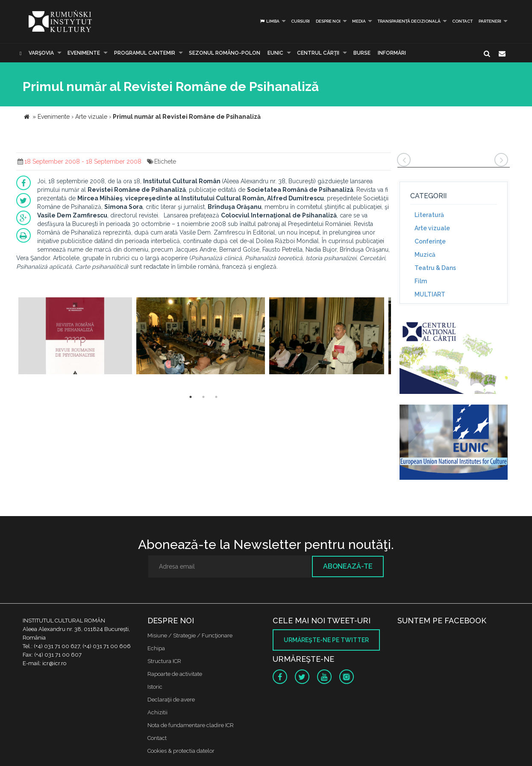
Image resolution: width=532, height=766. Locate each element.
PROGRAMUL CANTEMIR (145, 53)
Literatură (429, 215)
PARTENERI (490, 21)
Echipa (156, 648)
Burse (362, 53)
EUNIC (275, 53)
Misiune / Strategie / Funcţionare (190, 635)
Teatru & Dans (435, 268)
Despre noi (328, 21)
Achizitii (157, 712)
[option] (75, 337)
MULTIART (430, 294)
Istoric (155, 687)
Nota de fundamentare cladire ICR (191, 725)
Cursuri (300, 21)
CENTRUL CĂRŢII (318, 53)
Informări (392, 53)
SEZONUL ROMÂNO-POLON (225, 53)
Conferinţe (430, 241)
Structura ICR (164, 661)
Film (421, 281)
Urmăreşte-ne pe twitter (326, 640)
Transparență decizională (409, 21)
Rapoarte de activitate (175, 674)
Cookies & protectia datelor (181, 751)
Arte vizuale (432, 228)
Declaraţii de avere (171, 700)
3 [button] (216, 397)
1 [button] (191, 397)
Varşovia (41, 53)
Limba (269, 21)
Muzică (425, 255)
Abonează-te (348, 566)
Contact (462, 21)
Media (359, 21)
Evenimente (84, 53)
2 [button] (203, 397)
